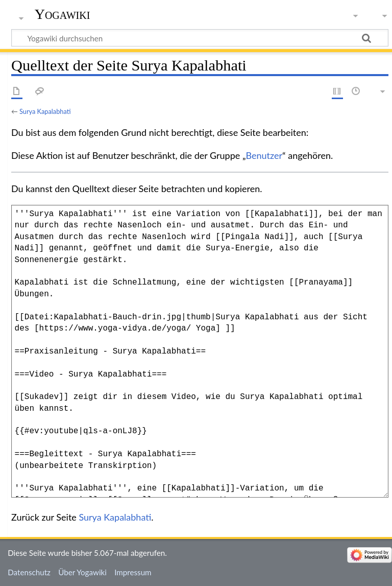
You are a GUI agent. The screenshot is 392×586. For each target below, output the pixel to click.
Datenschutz (29, 572)
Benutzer (264, 155)
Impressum (133, 572)
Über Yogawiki (82, 572)
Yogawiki (63, 14)
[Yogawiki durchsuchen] (200, 38)
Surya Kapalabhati (45, 111)
